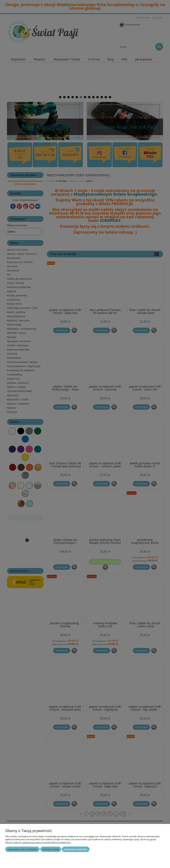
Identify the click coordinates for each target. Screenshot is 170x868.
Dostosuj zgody (51, 849)
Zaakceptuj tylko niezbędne (22, 849)
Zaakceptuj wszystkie (76, 849)
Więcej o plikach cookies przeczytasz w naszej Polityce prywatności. (38, 842)
